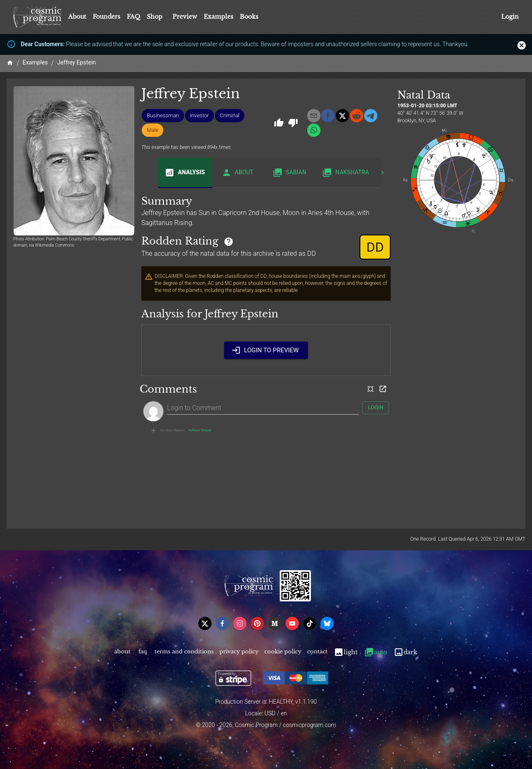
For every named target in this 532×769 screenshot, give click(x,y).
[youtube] (292, 623)
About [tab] (238, 173)
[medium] (275, 623)
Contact (317, 652)
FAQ (133, 17)
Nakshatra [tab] (346, 173)
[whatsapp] (314, 130)
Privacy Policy (239, 652)
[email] (314, 116)
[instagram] (240, 623)
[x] (342, 116)
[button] (163, 116)
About (77, 17)
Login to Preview (266, 350)
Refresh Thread (200, 430)
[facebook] (328, 116)
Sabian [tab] (289, 173)
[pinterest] (257, 623)
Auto (376, 652)
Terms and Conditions (184, 652)
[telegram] (371, 116)
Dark (405, 652)
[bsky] (327, 623)
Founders (106, 17)
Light (346, 652)
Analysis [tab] (185, 173)
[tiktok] (310, 623)
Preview (185, 17)
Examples (218, 17)
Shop (155, 17)
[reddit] (357, 116)
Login (510, 17)
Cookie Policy (283, 652)
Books (249, 17)
